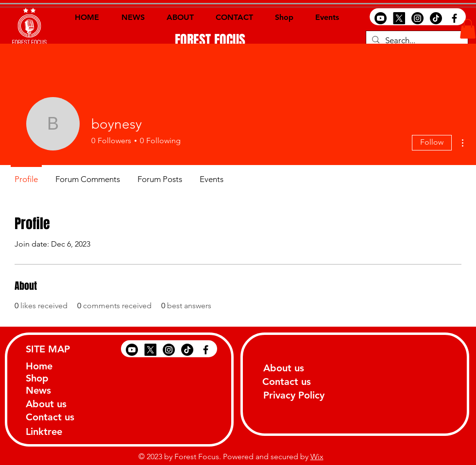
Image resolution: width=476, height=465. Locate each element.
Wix (317, 457)
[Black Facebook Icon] (454, 18)
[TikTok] (436, 18)
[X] (399, 18)
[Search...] (416, 41)
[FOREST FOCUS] (210, 40)
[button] (468, 29)
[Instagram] (417, 18)
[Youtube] (381, 18)
